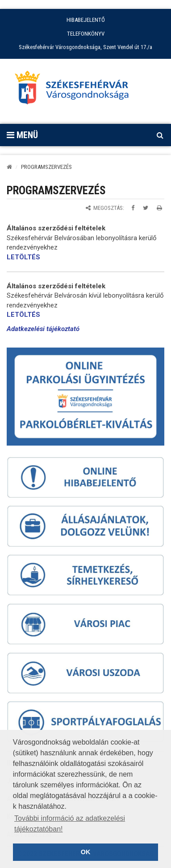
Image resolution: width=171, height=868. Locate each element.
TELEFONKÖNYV (86, 34)
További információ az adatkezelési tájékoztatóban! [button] (70, 824)
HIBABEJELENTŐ (86, 20)
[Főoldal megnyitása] (76, 90)
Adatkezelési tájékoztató (43, 329)
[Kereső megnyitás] (160, 135)
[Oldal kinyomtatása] (159, 208)
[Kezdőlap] (9, 167)
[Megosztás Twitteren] (146, 208)
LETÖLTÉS (23, 257)
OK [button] (86, 852)
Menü (22, 135)
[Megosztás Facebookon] (133, 208)
